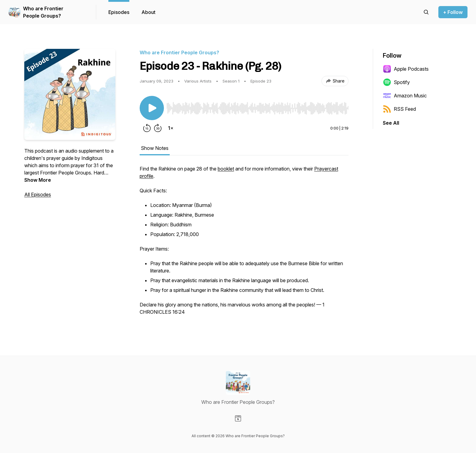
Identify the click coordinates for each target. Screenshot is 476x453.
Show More (38, 180)
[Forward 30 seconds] (158, 128)
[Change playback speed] (171, 128)
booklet (226, 169)
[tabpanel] (244, 243)
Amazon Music (405, 96)
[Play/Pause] (152, 108)
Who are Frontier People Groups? (43, 12)
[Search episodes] (426, 12)
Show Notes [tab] (155, 148)
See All (391, 123)
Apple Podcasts (406, 69)
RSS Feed (399, 109)
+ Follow (453, 12)
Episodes (119, 12)
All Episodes (38, 194)
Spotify (396, 82)
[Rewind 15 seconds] (147, 128)
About (148, 12)
